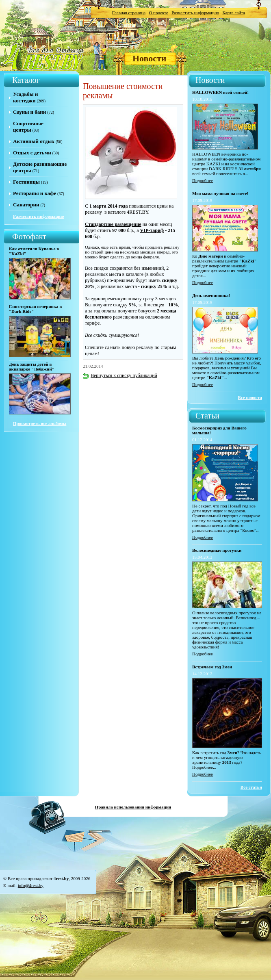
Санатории (26, 205)
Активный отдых (34, 141)
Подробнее (203, 180)
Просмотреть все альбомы (40, 423)
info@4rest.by (31, 885)
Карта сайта (234, 13)
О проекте (158, 13)
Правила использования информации (133, 807)
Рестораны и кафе (35, 193)
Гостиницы (26, 182)
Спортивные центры (28, 127)
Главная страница (129, 13)
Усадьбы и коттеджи (25, 97)
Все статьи (251, 787)
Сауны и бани (29, 112)
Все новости (250, 397)
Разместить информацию (195, 13)
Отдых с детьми (32, 153)
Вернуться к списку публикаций (120, 375)
